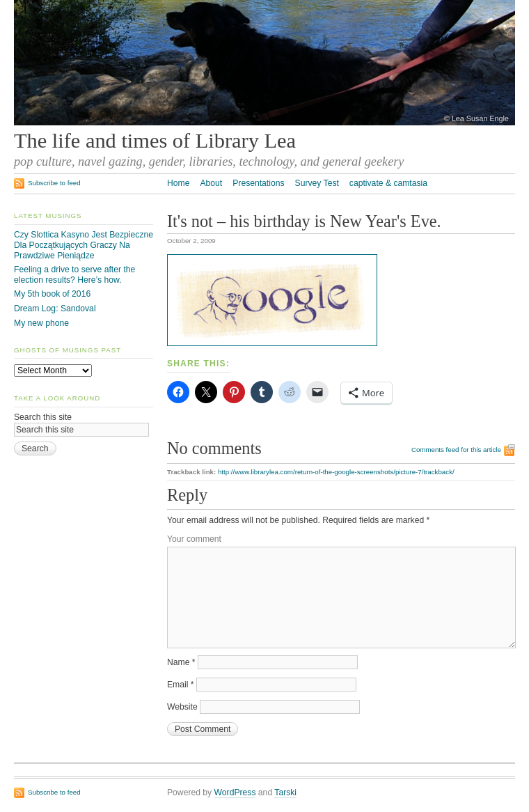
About (211, 183)
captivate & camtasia (388, 183)
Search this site (43, 417)
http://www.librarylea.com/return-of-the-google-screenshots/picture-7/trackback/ (336, 472)
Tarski (285, 793)
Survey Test (317, 183)
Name (181, 662)
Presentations (258, 183)
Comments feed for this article (456, 450)
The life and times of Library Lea (155, 141)
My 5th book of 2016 (52, 294)
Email (181, 685)
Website (182, 707)
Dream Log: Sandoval (55, 309)
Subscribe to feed (54, 183)
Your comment (194, 539)
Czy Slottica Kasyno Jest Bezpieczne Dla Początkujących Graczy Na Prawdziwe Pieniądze (84, 245)
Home (178, 183)
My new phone (41, 323)
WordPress (235, 793)
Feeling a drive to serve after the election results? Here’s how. (74, 275)
